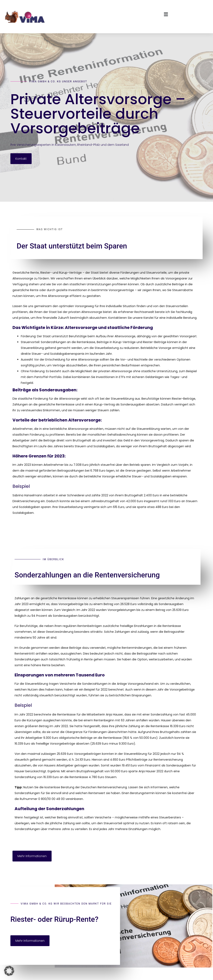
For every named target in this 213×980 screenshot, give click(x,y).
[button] (106, 15)
